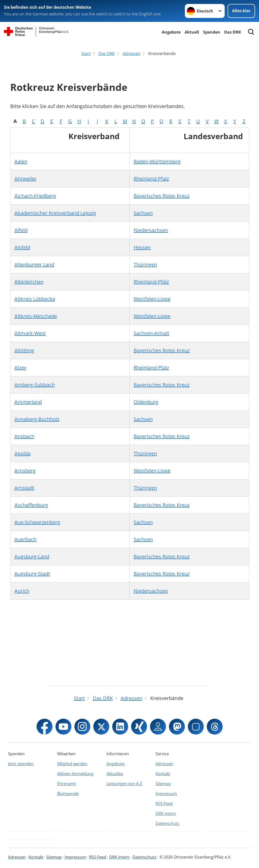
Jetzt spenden (21, 764)
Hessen (142, 247)
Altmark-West (30, 333)
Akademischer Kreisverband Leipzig (55, 213)
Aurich (22, 591)
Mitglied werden (72, 764)
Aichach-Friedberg (35, 196)
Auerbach (26, 539)
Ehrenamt (67, 784)
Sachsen (143, 213)
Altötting (24, 350)
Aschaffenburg (31, 505)
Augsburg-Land (32, 556)
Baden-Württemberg (157, 161)
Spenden (212, 32)
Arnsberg (25, 471)
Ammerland (28, 402)
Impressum (166, 794)
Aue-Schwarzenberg (37, 522)
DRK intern (166, 813)
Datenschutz (167, 823)
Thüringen (145, 264)
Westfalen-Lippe (152, 299)
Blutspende (68, 794)
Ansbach (24, 436)
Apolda (23, 453)
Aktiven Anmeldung (75, 774)
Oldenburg (146, 402)
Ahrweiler (26, 179)
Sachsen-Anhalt (151, 333)
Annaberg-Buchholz (37, 419)
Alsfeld (22, 247)
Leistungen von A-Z (124, 784)
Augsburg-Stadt (32, 574)
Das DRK (233, 32)
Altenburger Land (34, 264)
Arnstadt (24, 488)
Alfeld (21, 230)
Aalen (21, 161)
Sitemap (163, 784)
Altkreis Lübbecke (35, 299)
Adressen (164, 764)
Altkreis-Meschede (36, 316)
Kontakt (163, 774)
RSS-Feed (164, 804)
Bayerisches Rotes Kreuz (162, 196)
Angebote (171, 32)
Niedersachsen (151, 230)
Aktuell (192, 32)
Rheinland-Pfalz (151, 179)
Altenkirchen (29, 282)
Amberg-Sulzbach (35, 385)
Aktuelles (115, 774)
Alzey (20, 368)
